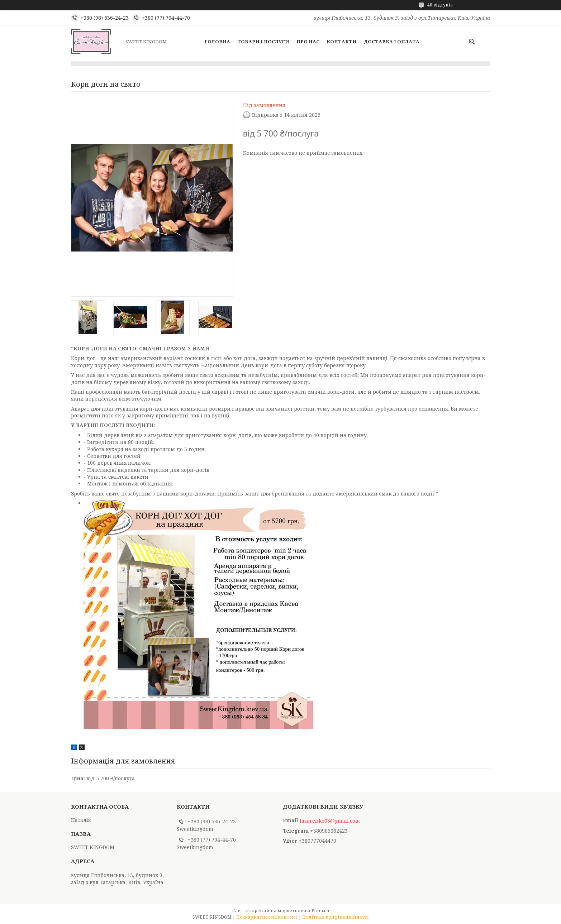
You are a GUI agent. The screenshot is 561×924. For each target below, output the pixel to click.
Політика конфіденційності (336, 917)
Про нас (308, 42)
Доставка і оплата (392, 42)
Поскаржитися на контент (267, 917)
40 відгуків (440, 5)
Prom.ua (320, 911)
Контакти (342, 42)
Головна (217, 42)
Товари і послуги (263, 42)
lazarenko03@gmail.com (330, 821)
